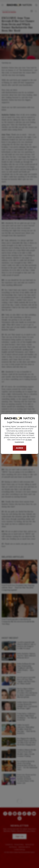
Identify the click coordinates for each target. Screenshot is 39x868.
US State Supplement (23, 441)
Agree (19, 448)
